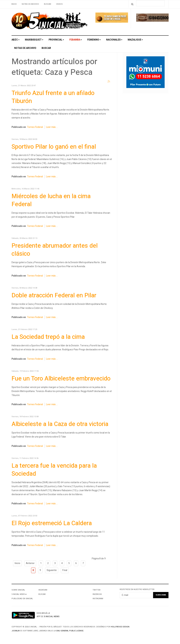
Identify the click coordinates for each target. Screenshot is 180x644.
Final (65, 570)
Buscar (48, 4)
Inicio (14, 4)
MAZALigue (135, 40)
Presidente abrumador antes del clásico (55, 250)
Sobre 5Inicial (18, 590)
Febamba (76, 40)
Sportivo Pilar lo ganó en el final (54, 147)
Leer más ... (52, 127)
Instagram (98, 599)
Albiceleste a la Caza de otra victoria (60, 424)
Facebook (97, 594)
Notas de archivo (30, 4)
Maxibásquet (34, 40)
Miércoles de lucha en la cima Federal (51, 200)
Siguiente (52, 570)
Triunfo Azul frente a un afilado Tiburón (53, 97)
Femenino (94, 40)
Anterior (30, 563)
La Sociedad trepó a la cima (48, 337)
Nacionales (114, 40)
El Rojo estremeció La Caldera (52, 523)
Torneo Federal (35, 127)
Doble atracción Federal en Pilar (54, 295)
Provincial (56, 40)
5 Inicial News (19, 594)
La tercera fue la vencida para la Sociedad (54, 470)
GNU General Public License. (70, 631)
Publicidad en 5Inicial (22, 599)
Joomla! (16, 631)
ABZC (16, 40)
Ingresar (43, 590)
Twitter (97, 590)
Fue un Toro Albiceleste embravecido (61, 379)
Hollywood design (120, 627)
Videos (59, 4)
